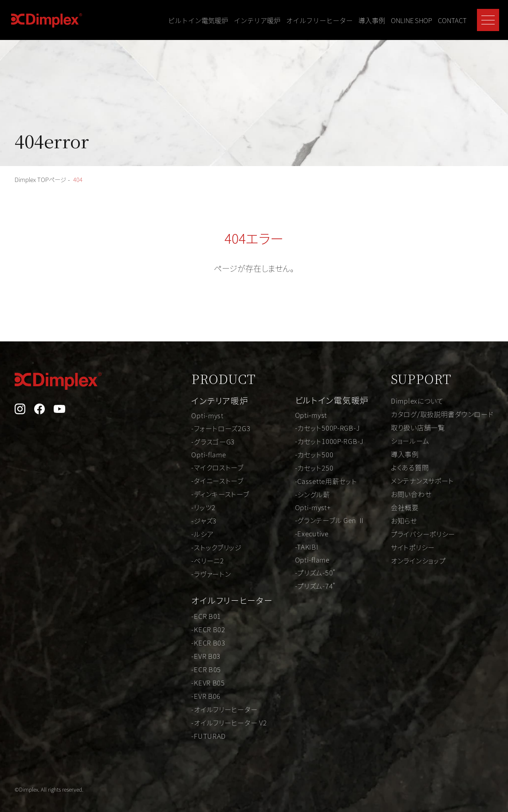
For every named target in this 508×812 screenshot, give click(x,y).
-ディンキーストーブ (206, 494)
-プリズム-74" (305, 586)
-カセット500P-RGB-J (317, 427)
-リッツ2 (188, 507)
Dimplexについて (412, 400)
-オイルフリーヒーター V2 (216, 720)
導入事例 (372, 20)
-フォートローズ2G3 (207, 427)
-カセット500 (303, 453)
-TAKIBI (295, 547)
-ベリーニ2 (192, 560)
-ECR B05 (191, 667)
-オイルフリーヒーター (211, 707)
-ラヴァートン (196, 574)
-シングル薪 (301, 493)
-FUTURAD (193, 733)
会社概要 (398, 507)
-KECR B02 (193, 627)
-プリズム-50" (305, 573)
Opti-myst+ (302, 507)
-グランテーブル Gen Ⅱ (321, 520)
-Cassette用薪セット (316, 480)
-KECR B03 (193, 640)
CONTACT (452, 20)
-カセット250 (303, 467)
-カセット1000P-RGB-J (319, 440)
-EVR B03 (190, 654)
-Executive (300, 533)
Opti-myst (192, 414)
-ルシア (187, 534)
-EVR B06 (190, 693)
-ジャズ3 (188, 520)
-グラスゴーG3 (198, 440)
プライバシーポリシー (418, 534)
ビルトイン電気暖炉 (198, 20)
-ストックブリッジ (202, 547)
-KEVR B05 (193, 680)
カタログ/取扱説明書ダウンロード (439, 414)
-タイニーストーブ (203, 480)
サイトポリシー (407, 547)
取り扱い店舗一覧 (413, 427)
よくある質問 (404, 467)
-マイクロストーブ (203, 467)
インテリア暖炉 (257, 20)
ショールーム (404, 440)
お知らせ (398, 520)
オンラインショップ (413, 560)
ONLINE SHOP (412, 20)
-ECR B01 (191, 614)
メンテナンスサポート (417, 480)
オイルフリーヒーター (319, 20)
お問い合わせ (405, 494)
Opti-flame (193, 454)
